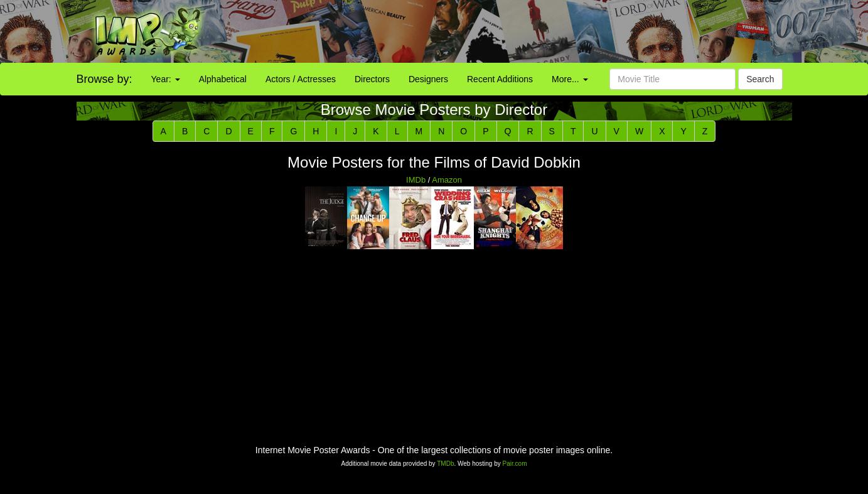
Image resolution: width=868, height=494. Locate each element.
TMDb (445, 464)
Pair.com (515, 464)
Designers (428, 79)
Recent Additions (500, 79)
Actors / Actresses (301, 79)
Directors (372, 79)
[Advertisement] (543, 31)
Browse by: (104, 79)
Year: (166, 79)
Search (760, 79)
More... (570, 79)
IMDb (416, 180)
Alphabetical (223, 79)
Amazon (447, 180)
